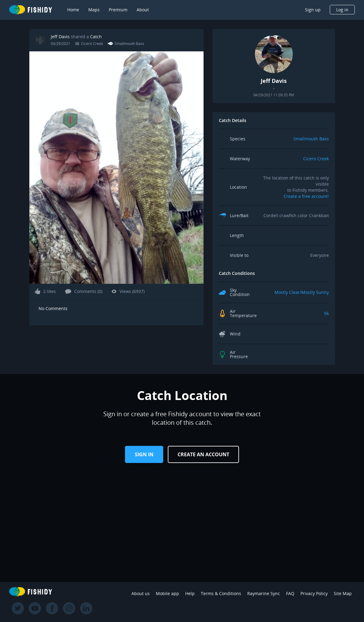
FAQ (290, 593)
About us (141, 593)
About (143, 10)
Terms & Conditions (221, 593)
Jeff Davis (60, 37)
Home (73, 10)
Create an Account (203, 454)
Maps (94, 10)
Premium (118, 10)
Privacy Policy (314, 593)
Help (190, 593)
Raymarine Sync (264, 593)
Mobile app (167, 593)
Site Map (343, 593)
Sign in (144, 454)
